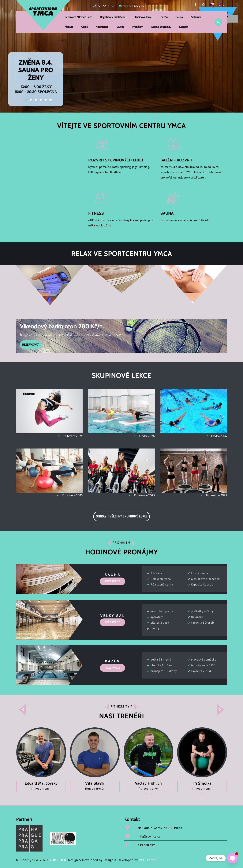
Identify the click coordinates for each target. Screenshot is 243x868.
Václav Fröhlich (148, 783)
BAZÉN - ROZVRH (176, 159)
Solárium (196, 17)
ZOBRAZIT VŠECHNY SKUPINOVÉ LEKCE (121, 516)
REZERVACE (112, 581)
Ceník (85, 27)
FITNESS (96, 213)
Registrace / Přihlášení (113, 17)
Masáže (69, 27)
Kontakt (184, 27)
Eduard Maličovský (41, 783)
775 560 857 (106, 6)
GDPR (62, 860)
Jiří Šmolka (202, 783)
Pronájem (138, 27)
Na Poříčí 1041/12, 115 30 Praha (160, 828)
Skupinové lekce (143, 17)
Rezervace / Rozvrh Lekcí (79, 17)
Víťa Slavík (95, 783)
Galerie (121, 27)
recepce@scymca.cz (136, 6)
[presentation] (20, 710)
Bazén (164, 17)
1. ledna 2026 (142, 436)
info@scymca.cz (149, 836)
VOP (53, 860)
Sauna (179, 17)
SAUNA (167, 213)
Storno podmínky (161, 27)
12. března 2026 (68, 436)
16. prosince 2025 (212, 495)
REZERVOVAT (29, 343)
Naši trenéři (102, 27)
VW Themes (147, 860)
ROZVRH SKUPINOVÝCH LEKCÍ (116, 159)
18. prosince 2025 (67, 495)
